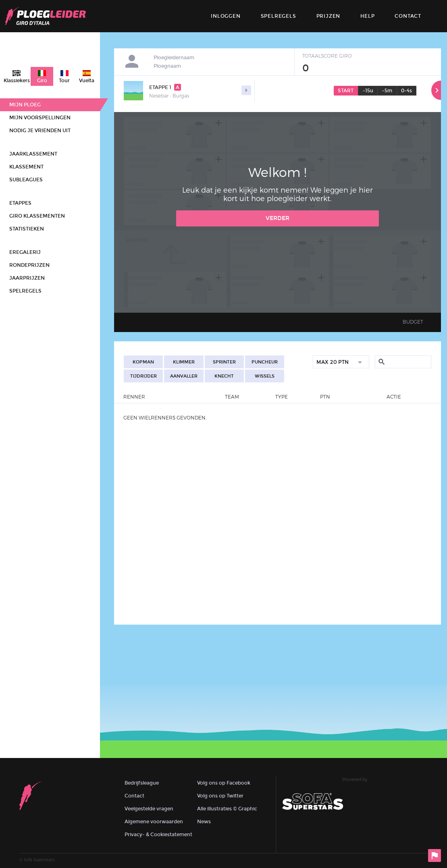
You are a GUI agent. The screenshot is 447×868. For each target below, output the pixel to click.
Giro (42, 81)
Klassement (26, 167)
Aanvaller (184, 376)
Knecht (224, 376)
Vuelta (87, 81)
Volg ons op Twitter (220, 796)
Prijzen (328, 16)
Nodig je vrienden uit (40, 131)
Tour (64, 81)
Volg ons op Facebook (224, 783)
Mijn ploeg (25, 105)
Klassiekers (17, 81)
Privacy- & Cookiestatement (158, 835)
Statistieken (27, 229)
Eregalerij (25, 252)
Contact (134, 796)
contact (408, 16)
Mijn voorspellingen (40, 118)
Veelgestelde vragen (149, 809)
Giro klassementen (37, 216)
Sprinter (224, 362)
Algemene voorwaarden (154, 822)
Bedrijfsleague (142, 783)
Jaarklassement (33, 154)
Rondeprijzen (29, 265)
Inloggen (226, 16)
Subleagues (26, 180)
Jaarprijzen (27, 278)
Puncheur (265, 362)
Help (367, 16)
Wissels (265, 376)
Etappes (20, 203)
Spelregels (279, 16)
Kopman (143, 362)
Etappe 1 (165, 87)
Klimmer (184, 362)
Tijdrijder (143, 376)
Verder (278, 218)
